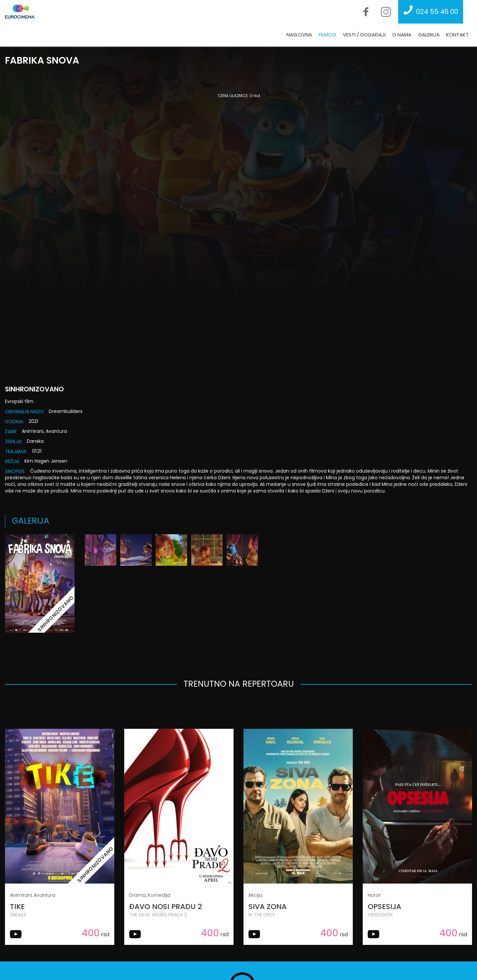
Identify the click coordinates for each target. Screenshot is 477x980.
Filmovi (327, 35)
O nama (402, 35)
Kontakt (457, 35)
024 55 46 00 (429, 12)
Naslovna (299, 35)
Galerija (429, 35)
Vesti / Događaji (364, 35)
